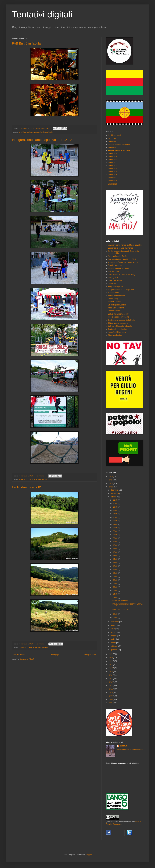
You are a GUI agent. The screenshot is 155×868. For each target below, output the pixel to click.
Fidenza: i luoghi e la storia (119, 268)
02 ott (115, 614)
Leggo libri (112, 138)
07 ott (115, 584)
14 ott (115, 559)
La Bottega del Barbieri (117, 305)
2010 (111, 692)
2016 (111, 672)
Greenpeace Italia (115, 280)
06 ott (115, 587)
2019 (111, 661)
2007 (111, 703)
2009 (111, 696)
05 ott (115, 591)
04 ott (115, 594)
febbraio (114, 646)
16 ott (115, 552)
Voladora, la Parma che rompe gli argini (124, 262)
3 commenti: (40, 476)
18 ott (115, 545)
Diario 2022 (113, 163)
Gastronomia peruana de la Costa (121, 320)
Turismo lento (113, 293)
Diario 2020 (113, 169)
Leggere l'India (114, 311)
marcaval (124, 746)
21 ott (115, 535)
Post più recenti (19, 655)
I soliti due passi (114, 135)
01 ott (115, 617)
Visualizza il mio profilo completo (130, 750)
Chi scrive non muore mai (118, 323)
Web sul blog (113, 299)
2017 (111, 668)
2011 (111, 689)
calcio (31, 479)
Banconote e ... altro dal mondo (120, 248)
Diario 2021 (113, 166)
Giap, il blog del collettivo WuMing (121, 274)
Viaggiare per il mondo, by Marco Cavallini (125, 245)
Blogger (89, 855)
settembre (115, 622)
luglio (113, 629)
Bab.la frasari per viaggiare (119, 314)
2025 (111, 476)
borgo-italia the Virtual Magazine (121, 290)
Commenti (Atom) (27, 659)
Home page (55, 655)
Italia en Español (115, 302)
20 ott (115, 538)
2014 (111, 679)
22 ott (115, 531)
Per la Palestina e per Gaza (119, 150)
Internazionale (114, 271)
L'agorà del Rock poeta (117, 332)
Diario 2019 (113, 172)
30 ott (115, 503)
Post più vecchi (90, 655)
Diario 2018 (113, 175)
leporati (41, 479)
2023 (111, 483)
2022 (111, 487)
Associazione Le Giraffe (118, 256)
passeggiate (37, 647)
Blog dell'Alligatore (115, 287)
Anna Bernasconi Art (116, 308)
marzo (113, 643)
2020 (111, 658)
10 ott (115, 573)
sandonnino (49, 132)
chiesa (29, 647)
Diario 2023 (113, 160)
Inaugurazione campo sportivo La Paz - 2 (42, 140)
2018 (111, 665)
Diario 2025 (113, 154)
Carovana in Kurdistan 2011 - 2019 (122, 259)
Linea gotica (113, 277)
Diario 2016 (113, 181)
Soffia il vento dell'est (116, 296)
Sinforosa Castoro (115, 335)
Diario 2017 (113, 178)
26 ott (115, 517)
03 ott (115, 598)
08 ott (115, 580)
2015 (111, 675)
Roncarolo (112, 147)
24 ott (115, 524)
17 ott (115, 549)
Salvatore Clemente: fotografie (120, 326)
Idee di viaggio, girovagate (118, 317)
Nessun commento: (43, 128)
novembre (115, 493)
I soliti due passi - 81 (27, 487)
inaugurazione (35, 132)
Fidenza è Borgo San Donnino (120, 144)
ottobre (114, 497)
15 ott (115, 556)
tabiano (45, 647)
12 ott (115, 566)
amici (21, 132)
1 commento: (40, 644)
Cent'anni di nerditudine (117, 329)
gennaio (114, 650)
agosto (114, 625)
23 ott (115, 528)
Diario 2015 (113, 184)
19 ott (115, 542)
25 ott (115, 521)
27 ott (115, 514)
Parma (47, 479)
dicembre (115, 490)
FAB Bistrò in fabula (26, 43)
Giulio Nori (112, 284)
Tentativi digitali (42, 14)
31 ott (115, 500)
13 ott (115, 563)
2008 (111, 699)
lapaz (36, 479)
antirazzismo (23, 479)
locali (42, 132)
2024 (111, 480)
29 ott (115, 507)
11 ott (115, 570)
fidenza (26, 132)
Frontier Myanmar (115, 265)
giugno (114, 632)
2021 (111, 654)
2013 (111, 682)
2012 (111, 685)
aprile (113, 639)
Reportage (112, 141)
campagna (23, 647)
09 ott (115, 577)
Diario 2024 (113, 157)
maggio (114, 636)
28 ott (115, 510)
